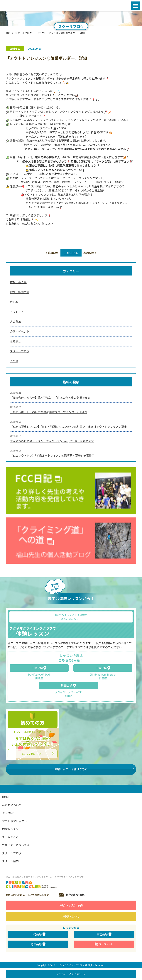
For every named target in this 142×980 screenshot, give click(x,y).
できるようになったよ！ (17, 845)
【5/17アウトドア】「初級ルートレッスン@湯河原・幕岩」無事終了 (52, 455)
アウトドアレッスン (15, 821)
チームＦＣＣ (10, 837)
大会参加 (16, 321)
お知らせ (16, 341)
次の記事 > (90, 253)
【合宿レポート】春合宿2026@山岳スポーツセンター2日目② (48, 412)
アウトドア (17, 312)
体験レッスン (10, 829)
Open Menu (135, 6)
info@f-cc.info (75, 895)
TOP (8, 33)
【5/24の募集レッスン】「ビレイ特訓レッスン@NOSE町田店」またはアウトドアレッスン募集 (68, 427)
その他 (14, 361)
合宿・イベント (20, 331)
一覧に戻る (71, 253)
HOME (6, 797)
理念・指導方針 (20, 292)
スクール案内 (10, 861)
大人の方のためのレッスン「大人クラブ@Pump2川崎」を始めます (52, 441)
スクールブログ (24, 33)
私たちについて (12, 805)
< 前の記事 (52, 253)
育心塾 (14, 302)
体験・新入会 (18, 282)
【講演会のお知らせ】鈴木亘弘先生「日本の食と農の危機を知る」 (52, 398)
